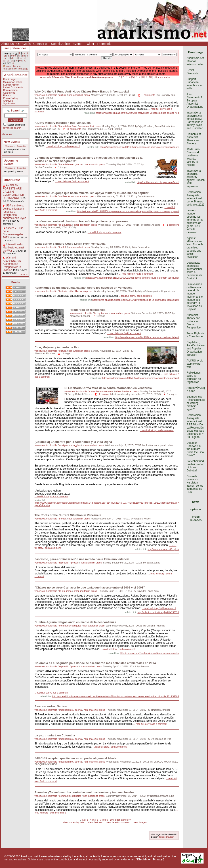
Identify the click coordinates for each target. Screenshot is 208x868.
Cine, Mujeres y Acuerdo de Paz (57, 347)
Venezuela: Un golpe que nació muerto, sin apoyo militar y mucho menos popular (92, 193)
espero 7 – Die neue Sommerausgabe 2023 (13, 233)
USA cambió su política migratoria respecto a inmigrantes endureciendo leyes (15, 212)
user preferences (15, 48)
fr (20, 53)
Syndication (10, 103)
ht (17, 58)
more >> (24, 274)
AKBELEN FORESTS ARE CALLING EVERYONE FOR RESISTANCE (14, 192)
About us (7, 44)
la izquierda (65, 225)
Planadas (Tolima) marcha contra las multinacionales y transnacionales (85, 792)
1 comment (173, 225)
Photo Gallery (11, 98)
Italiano (162, 837)
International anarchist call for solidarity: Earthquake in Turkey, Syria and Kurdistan (195, 120)
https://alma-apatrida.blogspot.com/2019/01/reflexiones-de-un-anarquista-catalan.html (136, 300)
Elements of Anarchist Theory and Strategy (194, 139)
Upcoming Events (11, 162)
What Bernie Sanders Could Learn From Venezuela (70, 244)
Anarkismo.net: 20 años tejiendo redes (195, 61)
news (196, 502)
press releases (196, 518)
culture (63, 95)
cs (4, 61)
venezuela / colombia (46, 95)
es (24, 53)
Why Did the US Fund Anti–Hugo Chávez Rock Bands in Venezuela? (82, 91)
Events (78, 44)
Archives (8, 101)
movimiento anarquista (101, 391)
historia (63, 291)
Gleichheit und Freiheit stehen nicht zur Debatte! (195, 466)
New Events (12, 142)
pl (9, 58)
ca (8, 61)
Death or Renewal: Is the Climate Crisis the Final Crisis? (195, 449)
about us (7, 134)
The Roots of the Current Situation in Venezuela (68, 515)
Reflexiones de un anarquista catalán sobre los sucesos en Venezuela (84, 288)
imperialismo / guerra (70, 164)
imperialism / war (68, 126)
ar (5, 58)
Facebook (104, 44)
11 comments (74, 129)
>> (13, 63)
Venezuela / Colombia (16, 146)
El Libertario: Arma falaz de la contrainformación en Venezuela (108, 388)
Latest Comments (13, 87)
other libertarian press (85, 225)
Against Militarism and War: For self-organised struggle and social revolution (195, 248)
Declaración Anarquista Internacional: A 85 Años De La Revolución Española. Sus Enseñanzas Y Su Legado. (195, 426)
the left (63, 247)
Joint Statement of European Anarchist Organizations (195, 101)
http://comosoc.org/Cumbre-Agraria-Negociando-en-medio (150, 653)
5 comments (148, 95)
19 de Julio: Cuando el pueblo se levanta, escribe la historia (193, 157)
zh (25, 58)
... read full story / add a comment (63, 146)
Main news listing (13, 82)
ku (21, 58)
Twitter (89, 44)
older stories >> (162, 77)
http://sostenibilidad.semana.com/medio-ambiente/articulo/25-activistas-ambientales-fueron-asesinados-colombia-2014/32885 (116, 697)
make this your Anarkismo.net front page (15, 67)
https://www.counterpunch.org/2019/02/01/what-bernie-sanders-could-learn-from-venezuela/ (132, 278)
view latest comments (118, 822)
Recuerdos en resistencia (88, 310)
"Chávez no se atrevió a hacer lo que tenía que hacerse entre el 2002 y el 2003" (90, 587)
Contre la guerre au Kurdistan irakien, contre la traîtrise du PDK (195, 484)
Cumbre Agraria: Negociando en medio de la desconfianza (75, 622)
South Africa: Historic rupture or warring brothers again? (196, 403)
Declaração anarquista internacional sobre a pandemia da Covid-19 (194, 271)
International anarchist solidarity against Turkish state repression (196, 179)
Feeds (16, 282)
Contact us (41, 44)
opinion (196, 509)
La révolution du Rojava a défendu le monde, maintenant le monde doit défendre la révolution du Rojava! (195, 297)
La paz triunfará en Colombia (55, 735)
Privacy (158, 860)
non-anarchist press (79, 95)
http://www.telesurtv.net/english (163, 549)
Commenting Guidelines (10, 91)
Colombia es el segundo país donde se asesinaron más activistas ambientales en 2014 (95, 663)
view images (140, 822)
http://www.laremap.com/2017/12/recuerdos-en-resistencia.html (147, 337)
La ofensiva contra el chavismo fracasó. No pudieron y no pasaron (81, 221)
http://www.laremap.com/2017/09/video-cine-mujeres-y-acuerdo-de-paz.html (141, 378)
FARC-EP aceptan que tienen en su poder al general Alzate (76, 758)
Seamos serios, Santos (51, 706)
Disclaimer (144, 860)
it (27, 53)
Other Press (12, 180)
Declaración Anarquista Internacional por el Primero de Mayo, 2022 (195, 198)
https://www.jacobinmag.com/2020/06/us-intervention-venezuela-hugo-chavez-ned (137, 113)
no (23, 56)
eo (21, 61)
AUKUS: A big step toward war (195, 364)
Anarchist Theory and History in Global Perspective (194, 321)
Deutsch (170, 837)
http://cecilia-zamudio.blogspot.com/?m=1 (158, 182)
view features (95, 822)
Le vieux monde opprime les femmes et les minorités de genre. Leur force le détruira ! (195, 221)
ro (16, 61)
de (13, 58)
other (14, 56)
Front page (9, 79)
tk (8, 56)
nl (27, 56)
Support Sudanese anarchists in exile (194, 84)
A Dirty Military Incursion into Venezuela (63, 123)
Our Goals (23, 44)
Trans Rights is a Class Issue (195, 335)
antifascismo (66, 196)
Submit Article (61, 44)
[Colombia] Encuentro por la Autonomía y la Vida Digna (73, 442)
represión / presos (69, 563)
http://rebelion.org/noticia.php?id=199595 (158, 612)
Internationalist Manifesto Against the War (14, 248)
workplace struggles (70, 445)
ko (25, 61)
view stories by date (74, 822)
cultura (63, 351)
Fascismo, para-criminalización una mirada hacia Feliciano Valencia (82, 559)
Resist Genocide (192, 72)
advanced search (12, 128)
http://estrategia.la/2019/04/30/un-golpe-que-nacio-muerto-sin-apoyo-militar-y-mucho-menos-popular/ (128, 211)
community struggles (70, 626)
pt (5, 56)
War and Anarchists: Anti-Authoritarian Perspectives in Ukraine (13, 264)
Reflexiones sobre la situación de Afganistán (194, 377)
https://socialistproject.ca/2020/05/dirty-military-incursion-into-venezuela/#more (139, 147)
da (12, 61)
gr (19, 56)
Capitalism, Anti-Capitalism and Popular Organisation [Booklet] (196, 349)
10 (150, 77)
